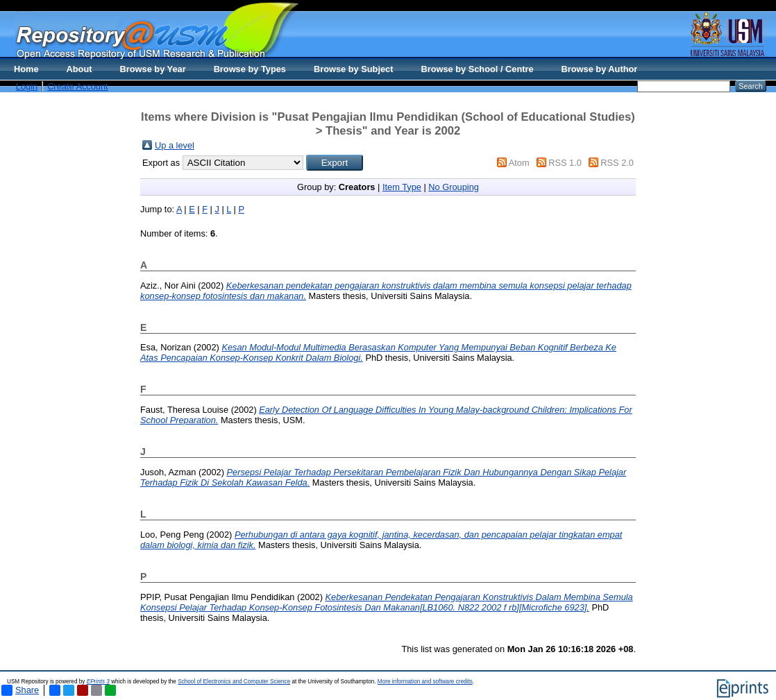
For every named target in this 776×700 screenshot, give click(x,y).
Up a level (175, 145)
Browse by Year (153, 69)
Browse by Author (600, 69)
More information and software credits (425, 682)
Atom (519, 163)
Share (20, 690)
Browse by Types (250, 69)
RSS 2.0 (617, 163)
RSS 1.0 (565, 163)
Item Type (402, 187)
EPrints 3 (98, 682)
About (79, 69)
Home (26, 69)
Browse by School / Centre (477, 69)
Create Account (78, 86)
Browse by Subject (354, 69)
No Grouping (454, 187)
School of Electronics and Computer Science (234, 682)
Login (27, 86)
